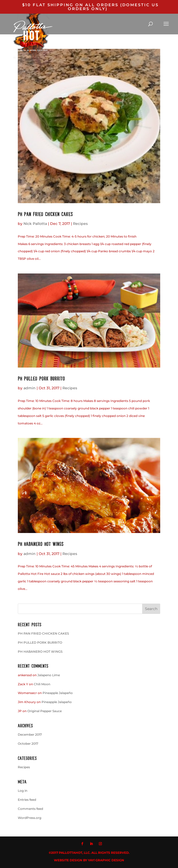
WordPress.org (30, 818)
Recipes (80, 224)
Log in (23, 791)
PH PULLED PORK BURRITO (41, 378)
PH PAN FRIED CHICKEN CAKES (45, 214)
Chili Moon (42, 684)
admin (30, 388)
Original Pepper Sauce (44, 711)
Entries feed (27, 800)
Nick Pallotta (35, 224)
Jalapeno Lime (49, 675)
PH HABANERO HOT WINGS (41, 544)
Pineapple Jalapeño (58, 693)
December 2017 (30, 734)
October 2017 (28, 744)
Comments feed (30, 809)
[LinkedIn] (91, 844)
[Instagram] (100, 844)
